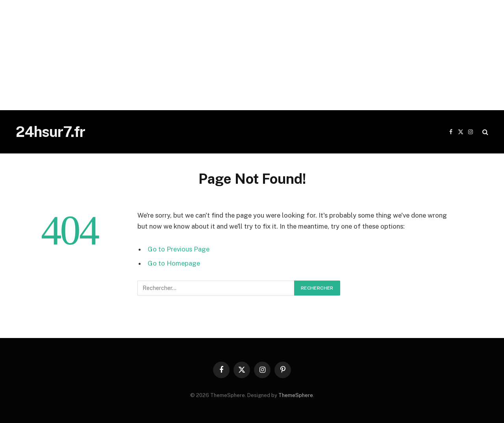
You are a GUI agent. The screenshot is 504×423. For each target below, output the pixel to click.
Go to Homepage (174, 263)
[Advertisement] (236, 55)
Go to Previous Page (179, 249)
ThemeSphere (296, 395)
